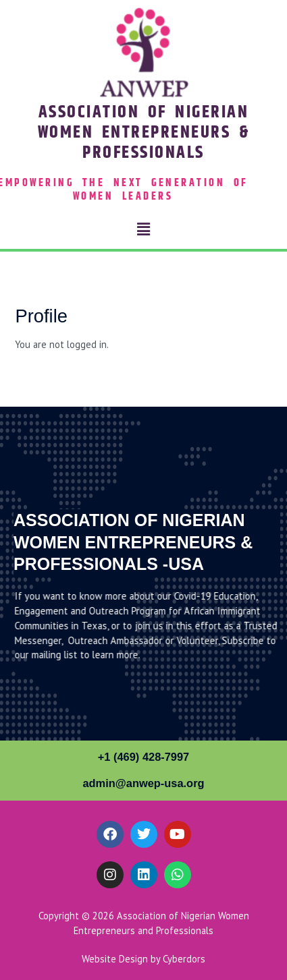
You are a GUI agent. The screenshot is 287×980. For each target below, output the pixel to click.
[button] (143, 229)
